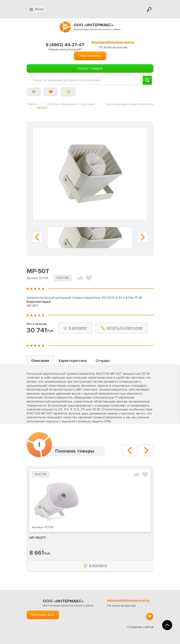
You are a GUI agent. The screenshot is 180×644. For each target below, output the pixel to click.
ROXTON (63, 278)
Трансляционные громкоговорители (129, 104)
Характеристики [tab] (73, 361)
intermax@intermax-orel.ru (113, 42)
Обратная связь (90, 56)
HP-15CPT (38, 538)
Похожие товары (75, 451)
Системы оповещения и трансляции (71, 104)
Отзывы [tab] (103, 361)
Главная (32, 104)
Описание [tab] (40, 361)
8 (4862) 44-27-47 (65, 45)
